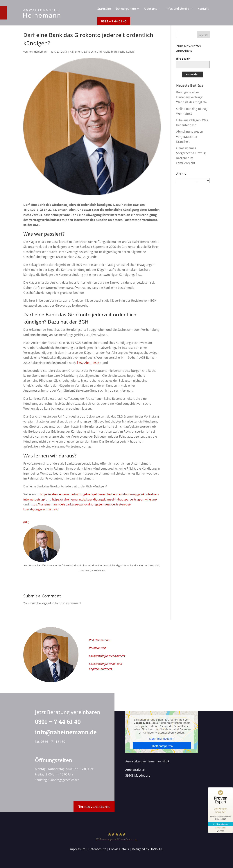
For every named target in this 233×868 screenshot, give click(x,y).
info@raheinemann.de (64, 732)
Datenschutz (97, 849)
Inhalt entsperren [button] (162, 746)
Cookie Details (119, 849)
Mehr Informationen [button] (162, 739)
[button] (203, 34)
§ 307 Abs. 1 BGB (88, 363)
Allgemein (76, 52)
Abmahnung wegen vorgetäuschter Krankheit (190, 136)
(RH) (26, 522)
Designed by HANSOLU (148, 849)
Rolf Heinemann (38, 52)
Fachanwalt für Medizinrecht (107, 656)
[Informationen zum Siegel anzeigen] (221, 829)
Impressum (77, 849)
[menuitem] (104, 12)
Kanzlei (131, 52)
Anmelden (193, 74)
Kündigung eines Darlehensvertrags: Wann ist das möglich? (192, 97)
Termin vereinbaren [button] (94, 807)
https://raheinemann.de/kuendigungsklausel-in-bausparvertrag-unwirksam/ (105, 499)
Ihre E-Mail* (183, 59)
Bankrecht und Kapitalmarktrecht (104, 52)
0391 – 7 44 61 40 (56, 721)
